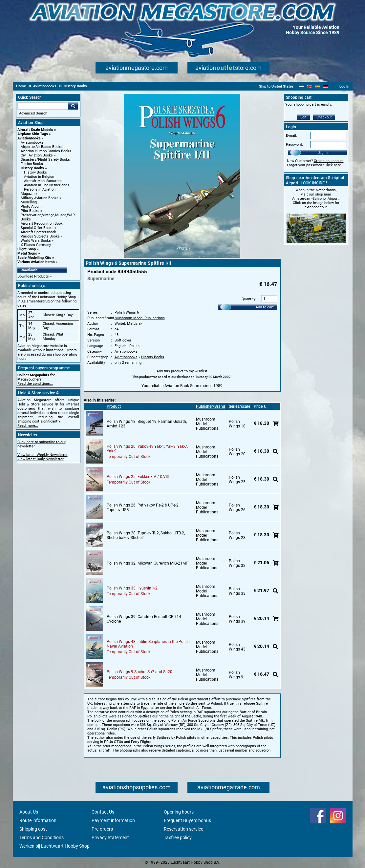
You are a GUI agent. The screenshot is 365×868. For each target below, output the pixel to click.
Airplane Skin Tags (33, 134)
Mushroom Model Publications (140, 318)
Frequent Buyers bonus (187, 820)
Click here (333, 165)
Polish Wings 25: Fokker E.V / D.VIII (138, 477)
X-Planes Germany (36, 245)
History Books (32, 168)
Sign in (324, 153)
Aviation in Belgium (40, 177)
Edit (303, 117)
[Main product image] (182, 257)
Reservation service (183, 829)
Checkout (324, 117)
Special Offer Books (37, 228)
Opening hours (179, 812)
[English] (309, 86)
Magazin (28, 194)
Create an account (329, 161)
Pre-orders (102, 829)
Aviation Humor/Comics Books (46, 151)
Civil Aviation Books (37, 155)
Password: (294, 145)
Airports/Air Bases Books (42, 147)
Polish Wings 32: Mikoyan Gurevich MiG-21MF (147, 563)
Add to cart (265, 307)
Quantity (248, 299)
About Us (29, 812)
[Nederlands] (301, 86)
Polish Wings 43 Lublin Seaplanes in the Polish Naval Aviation (148, 644)
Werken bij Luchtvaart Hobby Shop (54, 846)
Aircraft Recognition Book (42, 224)
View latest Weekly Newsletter (43, 455)
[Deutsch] (325, 86)
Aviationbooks (29, 138)
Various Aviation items (36, 262)
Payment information (113, 820)
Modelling (29, 202)
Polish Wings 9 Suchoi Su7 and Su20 (140, 672)
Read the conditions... (35, 384)
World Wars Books (36, 241)
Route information (38, 820)
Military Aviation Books (40, 198)
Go (73, 106)
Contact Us (103, 812)
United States (283, 86)
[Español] (317, 86)
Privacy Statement (110, 837)
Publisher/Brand (211, 406)
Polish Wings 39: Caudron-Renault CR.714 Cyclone (144, 619)
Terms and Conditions (42, 837)
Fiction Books (32, 164)
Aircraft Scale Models (35, 130)
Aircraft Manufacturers (43, 181)
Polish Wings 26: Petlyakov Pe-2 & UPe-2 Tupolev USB (143, 507)
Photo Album (31, 207)
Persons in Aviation (40, 189)
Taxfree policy (178, 837)
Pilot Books (30, 211)
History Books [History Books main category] (35, 172)
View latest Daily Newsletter (41, 459)
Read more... (28, 426)
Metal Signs (27, 253)
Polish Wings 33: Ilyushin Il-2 (132, 588)
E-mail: (291, 136)
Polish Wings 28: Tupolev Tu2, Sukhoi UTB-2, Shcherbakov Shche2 (146, 535)
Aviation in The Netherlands (47, 185)
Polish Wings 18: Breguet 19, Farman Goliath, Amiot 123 (147, 424)
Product (114, 406)
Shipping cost (33, 829)
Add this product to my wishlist (182, 371)
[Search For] (43, 106)
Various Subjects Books (40, 236)
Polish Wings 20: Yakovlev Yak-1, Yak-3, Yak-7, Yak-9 (147, 449)
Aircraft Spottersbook (38, 232)
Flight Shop (27, 249)
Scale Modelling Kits (34, 258)
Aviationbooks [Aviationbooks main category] (32, 143)
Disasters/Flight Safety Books (45, 160)
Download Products (33, 276)
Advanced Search (33, 113)
